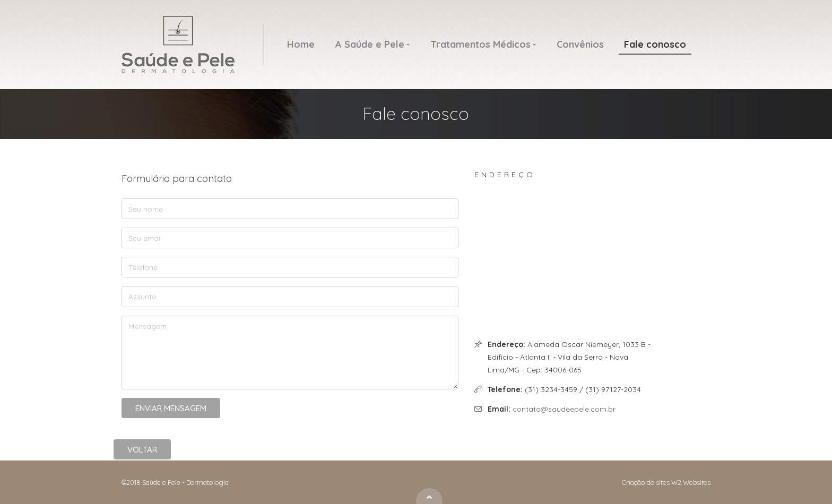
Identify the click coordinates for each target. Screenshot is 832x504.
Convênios (580, 44)
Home (301, 44)
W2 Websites (691, 482)
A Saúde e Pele (370, 44)
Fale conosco (655, 44)
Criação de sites (646, 482)
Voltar (142, 450)
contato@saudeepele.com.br (564, 409)
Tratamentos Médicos (480, 44)
